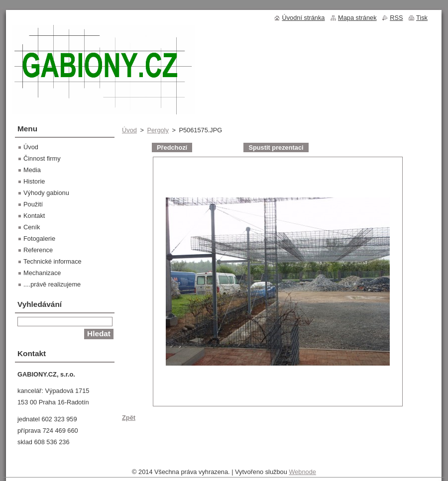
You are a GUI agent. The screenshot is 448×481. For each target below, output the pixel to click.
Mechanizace (42, 273)
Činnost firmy (42, 158)
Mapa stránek (357, 18)
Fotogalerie (39, 239)
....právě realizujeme (52, 284)
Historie (34, 181)
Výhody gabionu (46, 193)
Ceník (32, 227)
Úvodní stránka (303, 18)
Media (32, 170)
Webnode (302, 472)
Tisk (422, 18)
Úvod (129, 130)
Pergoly (158, 130)
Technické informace (53, 261)
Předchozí (172, 147)
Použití (33, 204)
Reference (38, 250)
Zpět (129, 418)
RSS (396, 18)
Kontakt (34, 216)
